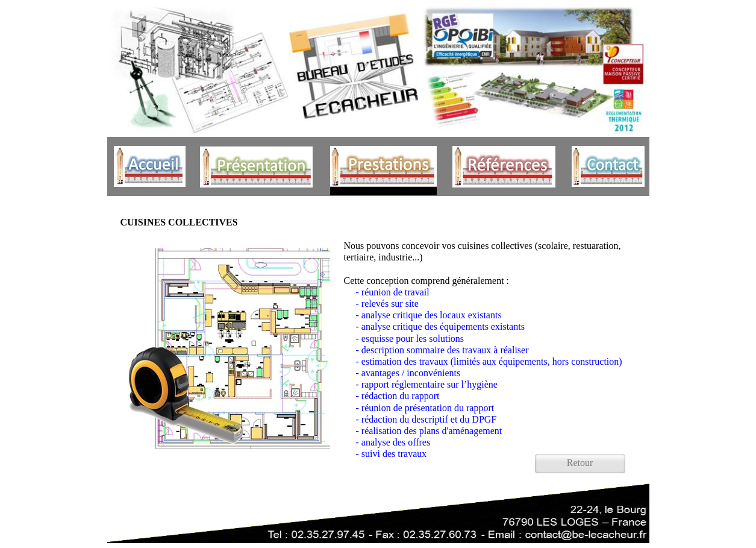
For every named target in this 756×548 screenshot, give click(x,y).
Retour (580, 463)
